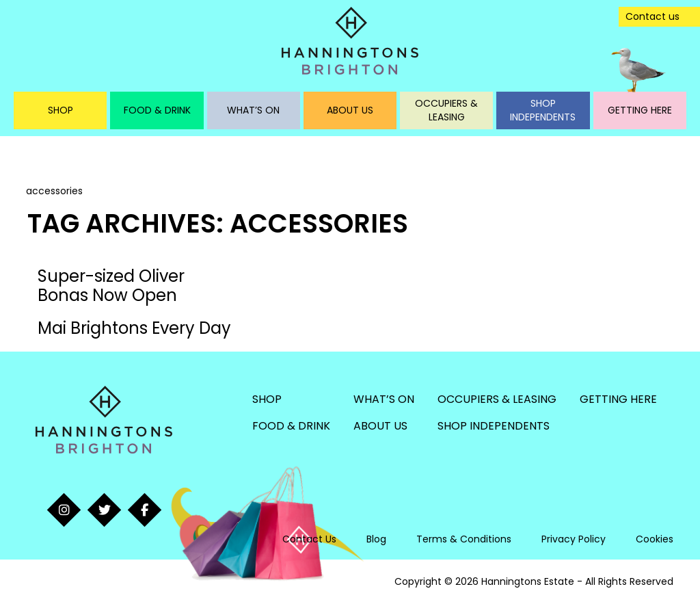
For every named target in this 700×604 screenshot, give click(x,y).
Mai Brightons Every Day (134, 328)
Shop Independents (543, 110)
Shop (60, 110)
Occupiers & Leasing (446, 110)
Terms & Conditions (464, 539)
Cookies (655, 539)
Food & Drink (157, 110)
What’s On (253, 110)
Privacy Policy (574, 539)
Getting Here (640, 110)
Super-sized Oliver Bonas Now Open (111, 286)
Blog (376, 539)
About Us (350, 110)
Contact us (652, 16)
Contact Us (309, 539)
